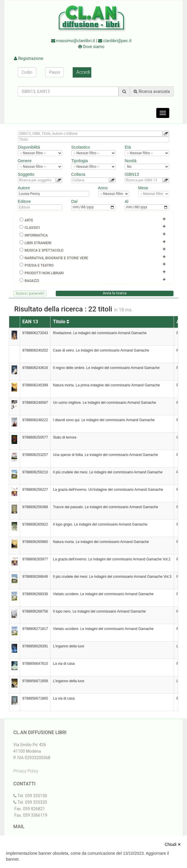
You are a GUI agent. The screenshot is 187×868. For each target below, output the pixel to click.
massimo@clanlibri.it (73, 41)
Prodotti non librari (44, 273)
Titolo (61, 322)
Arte (29, 220)
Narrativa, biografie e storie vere (56, 258)
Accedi (83, 72)
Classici (32, 228)
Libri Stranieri (38, 243)
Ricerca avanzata (152, 91)
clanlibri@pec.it (115, 41)
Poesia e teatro (39, 265)
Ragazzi (32, 281)
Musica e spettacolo (44, 250)
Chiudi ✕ (173, 844)
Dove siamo (91, 47)
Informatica (36, 235)
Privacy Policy (26, 771)
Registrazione (29, 58)
